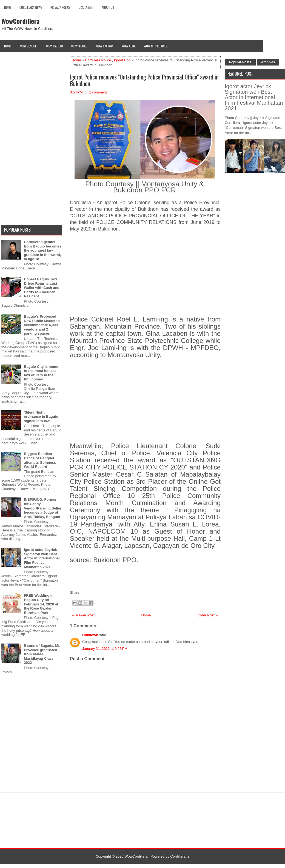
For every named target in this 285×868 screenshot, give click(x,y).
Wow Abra (129, 46)
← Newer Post (83, 615)
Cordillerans (180, 856)
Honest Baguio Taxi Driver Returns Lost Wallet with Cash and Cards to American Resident (42, 288)
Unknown (90, 635)
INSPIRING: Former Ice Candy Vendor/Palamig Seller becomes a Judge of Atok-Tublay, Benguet (43, 508)
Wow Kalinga (105, 46)
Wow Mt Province (156, 46)
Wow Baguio (54, 46)
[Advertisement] (145, 278)
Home (8, 7)
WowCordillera (20, 21)
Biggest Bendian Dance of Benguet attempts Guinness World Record (40, 460)
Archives (268, 62)
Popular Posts (240, 62)
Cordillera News (31, 7)
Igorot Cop (122, 60)
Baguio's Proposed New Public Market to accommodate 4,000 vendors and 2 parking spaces (42, 325)
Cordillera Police (98, 60)
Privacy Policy (60, 7)
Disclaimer (86, 7)
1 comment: (98, 92)
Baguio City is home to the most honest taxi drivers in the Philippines (41, 373)
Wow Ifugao (79, 46)
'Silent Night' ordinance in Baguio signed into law (41, 417)
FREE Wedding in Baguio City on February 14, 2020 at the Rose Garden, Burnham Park (41, 604)
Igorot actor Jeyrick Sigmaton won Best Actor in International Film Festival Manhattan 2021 (42, 558)
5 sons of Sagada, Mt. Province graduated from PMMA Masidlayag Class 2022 (42, 654)
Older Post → (208, 615)
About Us (108, 7)
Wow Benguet (29, 46)
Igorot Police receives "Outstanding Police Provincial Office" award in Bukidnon (144, 80)
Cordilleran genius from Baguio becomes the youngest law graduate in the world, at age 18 (43, 250)
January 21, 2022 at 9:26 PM (105, 649)
